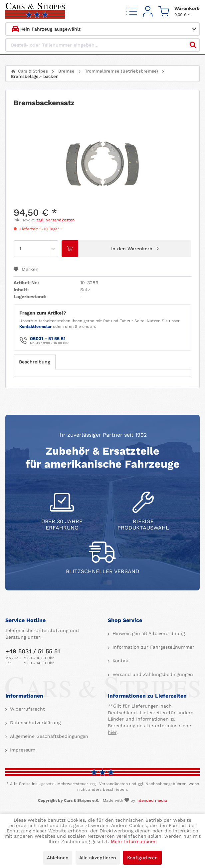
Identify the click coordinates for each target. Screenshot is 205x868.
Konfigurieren (142, 858)
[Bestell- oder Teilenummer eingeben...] (102, 45)
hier (112, 732)
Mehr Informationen (134, 841)
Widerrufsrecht (27, 709)
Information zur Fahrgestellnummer (153, 647)
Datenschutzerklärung (34, 723)
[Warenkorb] (179, 11)
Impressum (22, 750)
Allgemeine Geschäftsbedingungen (48, 736)
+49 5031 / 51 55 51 (33, 651)
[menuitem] (132, 11)
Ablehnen (58, 858)
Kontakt (120, 661)
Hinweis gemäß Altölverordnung (148, 633)
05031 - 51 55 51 (48, 338)
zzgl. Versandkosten (55, 220)
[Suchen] (193, 45)
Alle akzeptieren (98, 858)
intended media (152, 800)
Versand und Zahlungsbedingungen (152, 674)
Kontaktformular (35, 326)
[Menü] (132, 11)
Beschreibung (35, 362)
